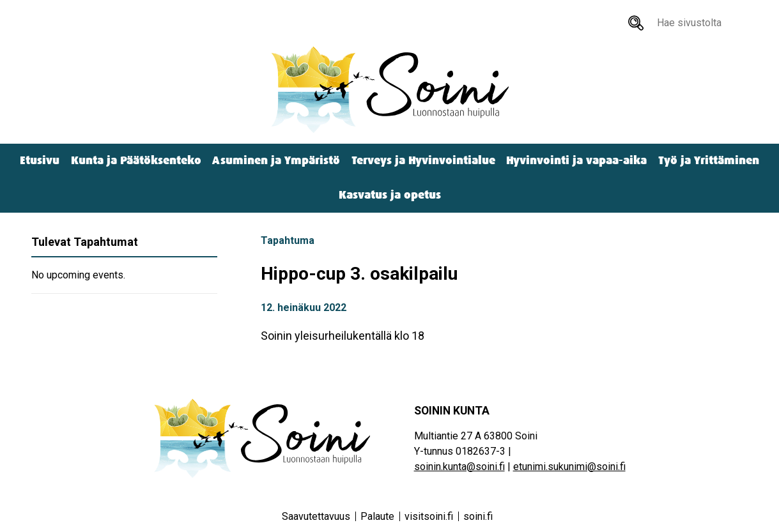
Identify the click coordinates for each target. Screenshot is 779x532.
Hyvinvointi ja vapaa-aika (576, 161)
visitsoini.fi (429, 516)
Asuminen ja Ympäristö (276, 161)
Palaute (377, 516)
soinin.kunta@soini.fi (459, 467)
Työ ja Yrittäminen (709, 161)
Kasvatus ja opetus (390, 195)
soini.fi (478, 516)
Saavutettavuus (316, 516)
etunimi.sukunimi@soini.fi (569, 467)
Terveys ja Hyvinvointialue (423, 161)
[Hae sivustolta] (636, 23)
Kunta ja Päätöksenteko (136, 161)
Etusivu (40, 161)
